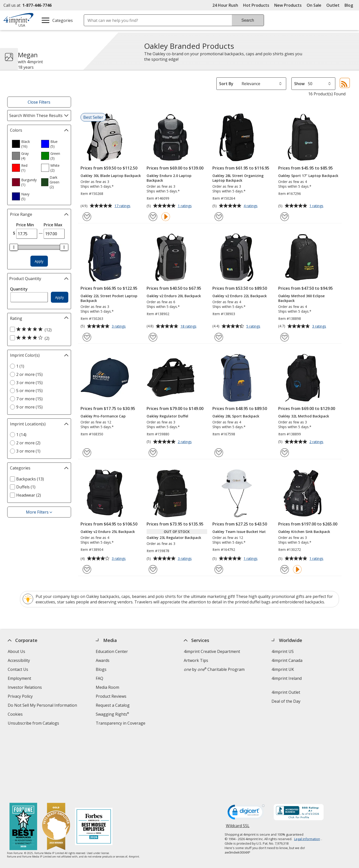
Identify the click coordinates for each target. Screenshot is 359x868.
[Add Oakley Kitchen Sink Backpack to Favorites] (285, 569)
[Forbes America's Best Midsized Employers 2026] (94, 762)
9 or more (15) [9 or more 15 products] (29, 407)
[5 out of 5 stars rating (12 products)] (38, 330)
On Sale (314, 5)
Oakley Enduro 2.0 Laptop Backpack (169, 178)
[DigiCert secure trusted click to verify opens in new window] (246, 748)
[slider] (14, 247)
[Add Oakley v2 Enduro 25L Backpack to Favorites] (87, 569)
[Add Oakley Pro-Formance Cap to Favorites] (87, 453)
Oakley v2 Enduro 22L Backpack (240, 296)
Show (299, 84)
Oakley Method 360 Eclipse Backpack (301, 298)
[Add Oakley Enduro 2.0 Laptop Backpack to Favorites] (153, 217)
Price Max (53, 225)
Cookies (16, 715)
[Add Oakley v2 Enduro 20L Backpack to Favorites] (153, 337)
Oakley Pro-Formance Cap (103, 416)
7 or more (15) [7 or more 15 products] (29, 399)
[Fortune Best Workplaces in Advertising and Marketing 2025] (24, 762)
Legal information (307, 774)
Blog (349, 5)
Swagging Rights (112, 714)
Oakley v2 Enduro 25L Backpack (108, 532)
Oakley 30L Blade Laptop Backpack (111, 176)
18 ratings (189, 327)
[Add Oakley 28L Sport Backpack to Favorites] (219, 453)
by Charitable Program (214, 669)
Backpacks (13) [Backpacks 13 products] (30, 479)
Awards (103, 660)
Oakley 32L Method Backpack (304, 416)
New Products (288, 5)
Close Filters (39, 102)
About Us (16, 651)
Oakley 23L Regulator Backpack (174, 538)
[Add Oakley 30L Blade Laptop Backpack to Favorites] (87, 217)
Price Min (25, 225)
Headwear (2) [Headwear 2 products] (29, 495)
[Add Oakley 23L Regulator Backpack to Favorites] (153, 569)
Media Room (107, 687)
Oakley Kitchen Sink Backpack (304, 532)
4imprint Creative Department (212, 651)
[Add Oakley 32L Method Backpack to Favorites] (285, 453)
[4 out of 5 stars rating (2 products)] (38, 338)
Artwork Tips (196, 660)
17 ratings (123, 206)
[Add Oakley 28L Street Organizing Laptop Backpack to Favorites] (219, 217)
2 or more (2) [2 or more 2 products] (28, 443)
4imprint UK (283, 669)
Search (248, 20)
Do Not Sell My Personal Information (43, 706)
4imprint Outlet (286, 692)
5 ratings (254, 327)
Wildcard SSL (238, 762)
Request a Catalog (113, 705)
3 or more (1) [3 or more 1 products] (28, 451)
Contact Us (18, 669)
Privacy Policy (21, 697)
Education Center (112, 651)
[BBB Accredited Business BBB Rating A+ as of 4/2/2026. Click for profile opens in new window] (299, 748)
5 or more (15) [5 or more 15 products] (29, 391)
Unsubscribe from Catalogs (34, 724)
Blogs (101, 669)
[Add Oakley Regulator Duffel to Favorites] (153, 453)
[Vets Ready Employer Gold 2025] (56, 762)
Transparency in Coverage (121, 724)
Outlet (334, 5)
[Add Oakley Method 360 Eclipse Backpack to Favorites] (285, 337)
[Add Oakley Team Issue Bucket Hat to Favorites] (219, 569)
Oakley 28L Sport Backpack (236, 416)
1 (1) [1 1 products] (20, 366)
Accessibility (19, 660)
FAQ (99, 678)
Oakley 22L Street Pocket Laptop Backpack (109, 298)
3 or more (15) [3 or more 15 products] (29, 383)
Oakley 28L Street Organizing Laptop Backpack (238, 178)
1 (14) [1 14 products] (21, 435)
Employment (19, 678)
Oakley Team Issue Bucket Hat (239, 532)
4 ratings (251, 206)
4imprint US (283, 651)
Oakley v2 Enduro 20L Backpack (174, 296)
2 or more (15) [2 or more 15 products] (29, 374)
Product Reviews (111, 696)
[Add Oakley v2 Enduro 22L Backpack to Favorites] (219, 337)
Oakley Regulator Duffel (167, 416)
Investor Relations (25, 688)
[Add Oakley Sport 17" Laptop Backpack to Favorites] (285, 217)
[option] (24, 144)
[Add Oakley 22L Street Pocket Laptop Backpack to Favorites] (87, 337)
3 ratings (119, 327)
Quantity (19, 289)
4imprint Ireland (287, 678)
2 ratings (185, 442)
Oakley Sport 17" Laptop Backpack (308, 176)
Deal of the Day (286, 701)
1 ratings (185, 206)
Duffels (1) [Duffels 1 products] (26, 487)
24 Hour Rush (225, 5)
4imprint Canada (287, 660)
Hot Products (256, 5)
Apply (39, 261)
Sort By (226, 84)
